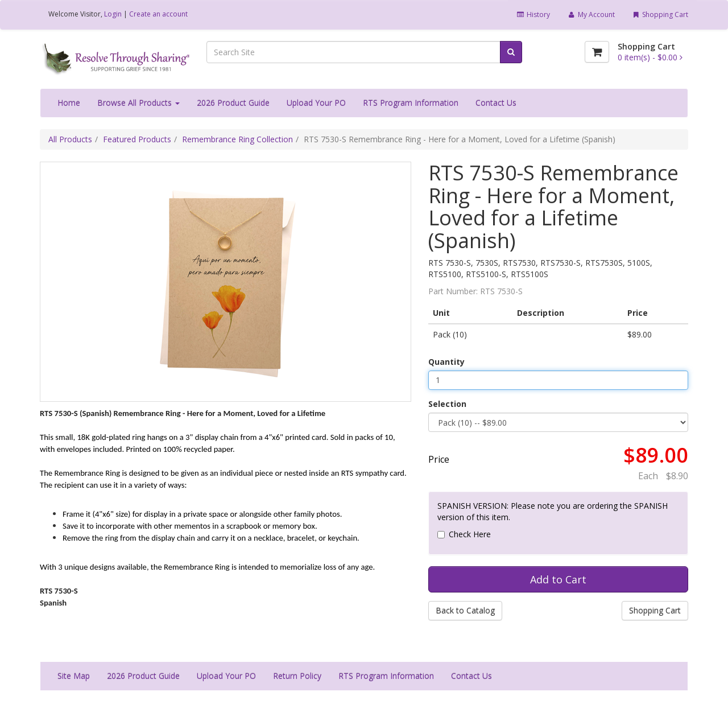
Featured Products (137, 139)
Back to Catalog (465, 610)
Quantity (446, 362)
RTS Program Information (411, 103)
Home (69, 103)
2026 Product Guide (233, 103)
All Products (70, 139)
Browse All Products (138, 103)
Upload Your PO (316, 103)
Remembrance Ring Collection (237, 139)
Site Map (74, 676)
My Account (591, 15)
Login (113, 14)
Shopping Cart (660, 15)
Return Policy (297, 676)
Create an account (158, 14)
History (533, 15)
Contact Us (496, 103)
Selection (447, 404)
